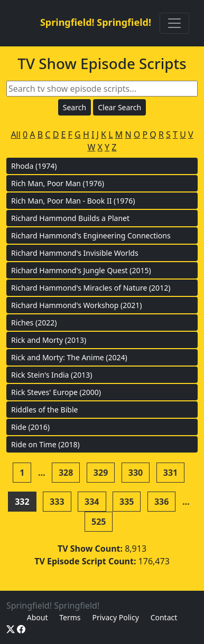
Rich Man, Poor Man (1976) (58, 183)
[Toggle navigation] (174, 23)
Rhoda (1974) (34, 166)
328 (66, 473)
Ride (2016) (30, 427)
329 (101, 473)
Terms (70, 617)
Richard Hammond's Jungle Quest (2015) (81, 270)
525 (99, 522)
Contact (164, 617)
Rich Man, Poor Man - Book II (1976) (73, 201)
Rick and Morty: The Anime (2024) (69, 357)
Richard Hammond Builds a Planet (70, 218)
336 (161, 502)
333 (57, 502)
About (38, 617)
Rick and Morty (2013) (49, 340)
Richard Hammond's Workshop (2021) (77, 305)
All (15, 134)
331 (170, 473)
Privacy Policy (115, 617)
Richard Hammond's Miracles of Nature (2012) (91, 288)
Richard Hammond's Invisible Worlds (75, 253)
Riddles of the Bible (44, 410)
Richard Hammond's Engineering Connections (91, 236)
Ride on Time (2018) (45, 444)
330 (136, 473)
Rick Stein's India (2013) (52, 375)
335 (127, 502)
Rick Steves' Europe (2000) (56, 392)
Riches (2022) (34, 323)
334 (92, 502)
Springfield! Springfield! (96, 22)
